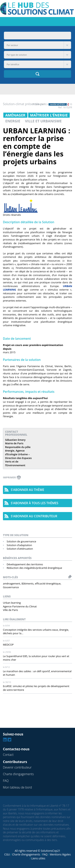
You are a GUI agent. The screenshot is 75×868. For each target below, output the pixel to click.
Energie (13, 121)
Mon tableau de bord (17, 787)
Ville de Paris (10, 610)
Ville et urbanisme (43, 121)
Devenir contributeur (17, 767)
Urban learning (12, 603)
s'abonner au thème (28, 490)
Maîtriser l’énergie (49, 115)
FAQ (6, 781)
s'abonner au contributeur (34, 516)
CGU (7, 854)
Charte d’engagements (18, 774)
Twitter (9, 740)
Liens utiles (38, 858)
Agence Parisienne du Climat (20, 606)
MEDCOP (8, 645)
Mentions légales (60, 854)
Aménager (15, 115)
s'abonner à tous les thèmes (35, 503)
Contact (8, 755)
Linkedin (5, 740)
